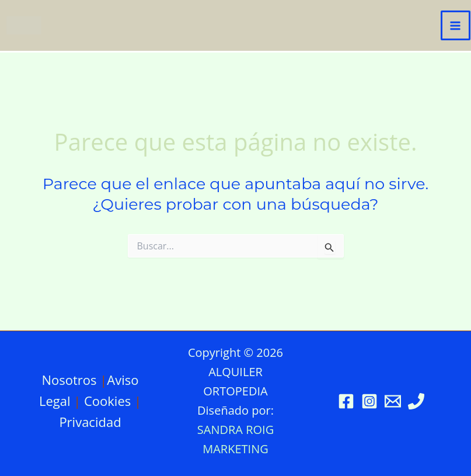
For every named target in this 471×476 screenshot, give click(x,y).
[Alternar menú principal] (456, 26)
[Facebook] (346, 401)
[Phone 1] (416, 401)
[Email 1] (393, 401)
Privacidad (90, 422)
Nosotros (69, 380)
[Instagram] (369, 401)
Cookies (107, 401)
